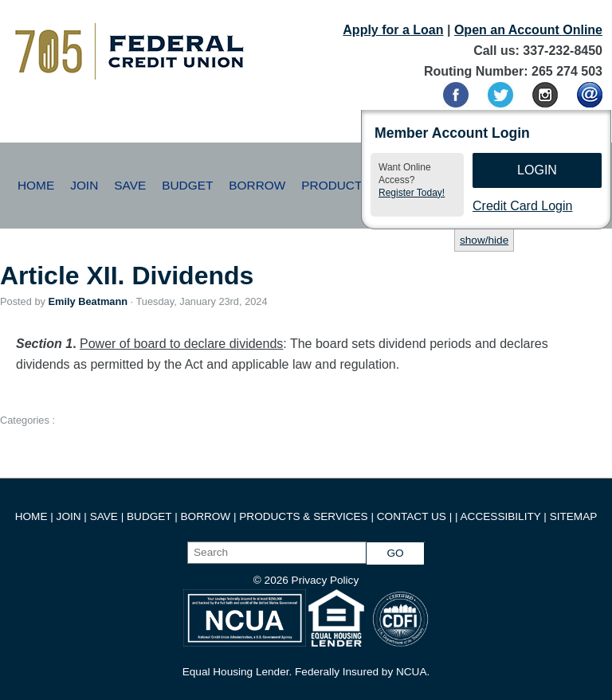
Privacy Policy (326, 580)
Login (537, 170)
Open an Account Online (528, 30)
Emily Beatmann (88, 301)
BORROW (206, 516)
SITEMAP (574, 516)
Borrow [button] (257, 185)
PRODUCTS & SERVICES (303, 516)
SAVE (106, 516)
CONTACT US (412, 516)
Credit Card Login (522, 206)
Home (36, 185)
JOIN (71, 516)
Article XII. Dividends (127, 276)
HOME (31, 516)
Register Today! (412, 193)
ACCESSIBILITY (501, 516)
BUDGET (149, 516)
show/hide (484, 240)
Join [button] (84, 185)
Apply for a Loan (393, 30)
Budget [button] (187, 185)
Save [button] (130, 185)
